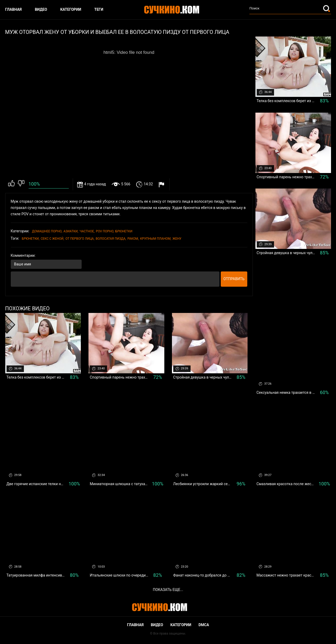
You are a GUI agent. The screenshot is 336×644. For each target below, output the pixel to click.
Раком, (133, 239)
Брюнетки (124, 231)
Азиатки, (71, 231)
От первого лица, (80, 239)
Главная (14, 9)
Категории (71, 9)
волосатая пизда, (111, 239)
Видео (41, 9)
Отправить (234, 279)
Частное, (87, 231)
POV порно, (105, 231)
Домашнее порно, (47, 231)
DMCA (204, 625)
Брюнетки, (31, 239)
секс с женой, (52, 239)
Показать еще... (168, 590)
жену (177, 239)
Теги (99, 9)
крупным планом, (156, 239)
